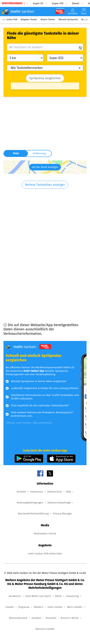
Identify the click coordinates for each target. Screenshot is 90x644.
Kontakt (21, 492)
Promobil (51, 618)
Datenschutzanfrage (59, 503)
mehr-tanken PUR (9, 20)
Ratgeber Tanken (29, 20)
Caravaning (72, 596)
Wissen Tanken (48, 20)
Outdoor (37, 618)
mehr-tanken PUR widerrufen (45, 554)
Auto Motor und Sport (38, 596)
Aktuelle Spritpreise (68, 20)
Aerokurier (15, 596)
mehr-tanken (55, 607)
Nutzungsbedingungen (30, 503)
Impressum (37, 492)
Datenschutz (55, 492)
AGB (68, 492)
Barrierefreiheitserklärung (33, 514)
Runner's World (69, 618)
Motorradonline (18, 618)
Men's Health (74, 607)
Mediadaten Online (45, 534)
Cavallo (10, 607)
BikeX (58, 596)
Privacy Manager (62, 514)
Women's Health (45, 629)
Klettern (38, 607)
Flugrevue (24, 607)
